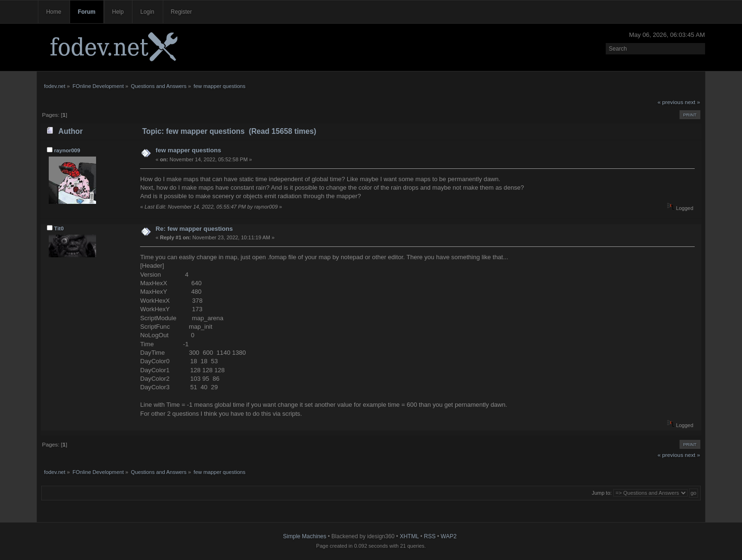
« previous (670, 102)
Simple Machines (305, 536)
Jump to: (601, 493)
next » (692, 102)
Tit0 (59, 228)
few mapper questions (188, 150)
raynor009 (67, 150)
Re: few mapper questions (194, 229)
